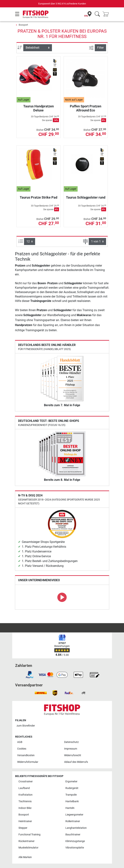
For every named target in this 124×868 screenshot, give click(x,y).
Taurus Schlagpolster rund (86, 197)
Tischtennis (25, 801)
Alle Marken (25, 857)
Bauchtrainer (73, 835)
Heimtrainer (25, 821)
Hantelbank (72, 801)
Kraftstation (26, 795)
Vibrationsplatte (75, 848)
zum (26, 726)
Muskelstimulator (28, 848)
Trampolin (71, 795)
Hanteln (70, 808)
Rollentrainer (73, 821)
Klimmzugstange (75, 841)
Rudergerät (72, 788)
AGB (20, 742)
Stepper (23, 828)
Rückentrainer (27, 841)
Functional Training (29, 835)
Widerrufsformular (28, 762)
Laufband (24, 788)
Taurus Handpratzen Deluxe (39, 108)
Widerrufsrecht (73, 755)
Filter (100, 48)
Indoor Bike (25, 808)
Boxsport (23, 25)
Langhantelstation (76, 828)
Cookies (22, 749)
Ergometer (71, 782)
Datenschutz (71, 742)
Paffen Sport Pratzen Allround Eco (86, 108)
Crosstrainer (26, 782)
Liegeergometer (74, 815)
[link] (30, 675)
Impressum (71, 749)
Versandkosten (26, 755)
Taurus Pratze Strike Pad (39, 197)
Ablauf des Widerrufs (76, 762)
